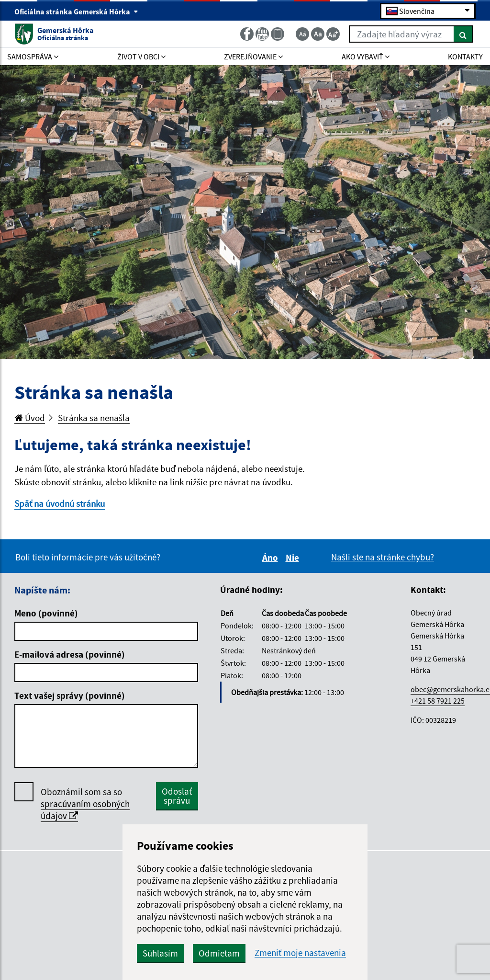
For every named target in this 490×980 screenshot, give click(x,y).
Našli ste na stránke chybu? (383, 557)
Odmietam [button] (219, 953)
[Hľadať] (463, 34)
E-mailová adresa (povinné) (70, 654)
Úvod (30, 418)
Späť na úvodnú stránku (60, 503)
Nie (294, 558)
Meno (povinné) (46, 613)
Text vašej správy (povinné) (70, 695)
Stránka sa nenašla (94, 418)
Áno (272, 558)
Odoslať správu (177, 796)
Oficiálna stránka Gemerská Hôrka (76, 11)
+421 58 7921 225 (438, 701)
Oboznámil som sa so (85, 804)
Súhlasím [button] (160, 953)
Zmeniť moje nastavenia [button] (300, 953)
